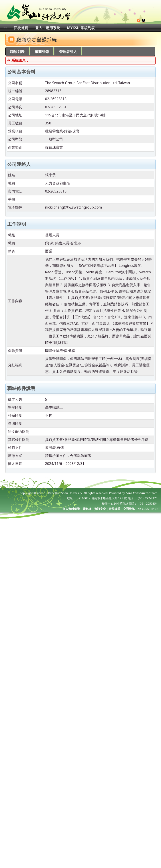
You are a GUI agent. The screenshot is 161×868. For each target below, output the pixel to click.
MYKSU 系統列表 (81, 28)
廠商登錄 (42, 52)
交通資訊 (129, 509)
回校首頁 (21, 28)
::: (5, 28)
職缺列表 (17, 52)
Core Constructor (138, 493)
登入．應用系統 (48, 28)
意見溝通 (115, 509)
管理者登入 (68, 52)
